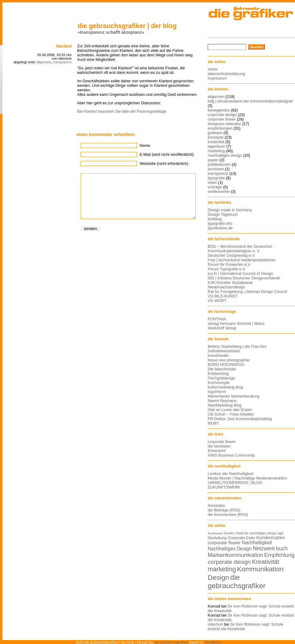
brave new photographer (229, 360)
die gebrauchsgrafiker (172, 642)
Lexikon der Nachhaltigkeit (231, 474)
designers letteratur (224, 124)
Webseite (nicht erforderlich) (164, 163)
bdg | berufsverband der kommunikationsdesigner (250, 101)
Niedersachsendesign (227, 287)
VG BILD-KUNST (223, 296)
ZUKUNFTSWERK (224, 487)
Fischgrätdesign (221, 378)
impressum (217, 78)
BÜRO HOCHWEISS (226, 364)
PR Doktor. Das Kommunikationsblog (240, 419)
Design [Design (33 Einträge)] (218, 577)
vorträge (215, 187)
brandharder (218, 355)
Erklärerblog (218, 374)
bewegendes (219, 110)
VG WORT (217, 301)
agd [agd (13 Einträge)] (280, 533)
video (212, 182)
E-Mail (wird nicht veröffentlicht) (167, 154)
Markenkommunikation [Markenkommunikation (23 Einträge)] (235, 555)
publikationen (219, 164)
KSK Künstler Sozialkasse (230, 283)
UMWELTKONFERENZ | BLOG (235, 483)
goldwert (215, 133)
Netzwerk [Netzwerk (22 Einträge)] (264, 548)
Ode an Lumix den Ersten (230, 410)
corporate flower (222, 119)
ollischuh (215, 624)
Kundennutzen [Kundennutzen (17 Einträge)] (270, 538)
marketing (216, 151)
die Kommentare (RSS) (228, 515)
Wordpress (213, 642)
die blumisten (219, 446)
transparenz (62, 62)
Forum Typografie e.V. (227, 269)
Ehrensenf (217, 451)
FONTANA (217, 319)
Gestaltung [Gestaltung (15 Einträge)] (217, 538)
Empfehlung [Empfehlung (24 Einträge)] (279, 555)
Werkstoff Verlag (222, 328)
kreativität (216, 142)
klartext (64, 46)
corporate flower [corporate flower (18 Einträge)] (224, 543)
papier (213, 160)
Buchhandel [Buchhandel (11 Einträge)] (215, 533)
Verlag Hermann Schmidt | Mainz (236, 324)
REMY (213, 423)
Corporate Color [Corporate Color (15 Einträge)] (241, 538)
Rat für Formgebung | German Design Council (247, 292)
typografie (216, 178)
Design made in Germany (230, 210)
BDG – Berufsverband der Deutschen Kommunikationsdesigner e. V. (240, 249)
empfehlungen (220, 128)
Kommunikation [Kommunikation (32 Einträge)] (260, 569)
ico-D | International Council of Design (240, 273)
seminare (216, 169)
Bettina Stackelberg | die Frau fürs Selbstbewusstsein (237, 349)
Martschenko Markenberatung (234, 396)
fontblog (215, 219)
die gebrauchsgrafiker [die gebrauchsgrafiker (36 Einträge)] (237, 581)
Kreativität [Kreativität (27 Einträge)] (266, 562)
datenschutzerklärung (226, 74)
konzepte (216, 137)
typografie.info (220, 223)
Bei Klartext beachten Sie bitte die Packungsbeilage (122, 111)
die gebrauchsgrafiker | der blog (127, 26)
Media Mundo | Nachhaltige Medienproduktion (247, 478)
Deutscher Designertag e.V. (231, 255)
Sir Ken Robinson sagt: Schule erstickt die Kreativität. (245, 627)
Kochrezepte (219, 383)
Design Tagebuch (223, 214)
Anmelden (216, 506)
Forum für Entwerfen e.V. (229, 264)
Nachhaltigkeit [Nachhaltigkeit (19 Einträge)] (257, 543)
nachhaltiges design (225, 155)
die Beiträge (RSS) (224, 510)
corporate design (222, 115)
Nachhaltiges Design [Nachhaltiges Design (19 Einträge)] (230, 549)
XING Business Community (231, 455)
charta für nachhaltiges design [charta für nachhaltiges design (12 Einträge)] (256, 533)
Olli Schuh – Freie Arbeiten (231, 414)
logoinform (217, 392)
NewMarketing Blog (225, 405)
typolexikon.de (220, 228)
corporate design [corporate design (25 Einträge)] (229, 562)
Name (145, 145)
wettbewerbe (219, 192)
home (213, 69)
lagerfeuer (216, 146)
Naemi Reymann (222, 401)
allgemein (44, 62)
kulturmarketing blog (225, 387)
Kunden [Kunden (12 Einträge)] (229, 533)
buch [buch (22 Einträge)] (282, 548)
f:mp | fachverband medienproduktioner (242, 260)
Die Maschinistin (222, 369)
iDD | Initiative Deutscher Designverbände (244, 278)
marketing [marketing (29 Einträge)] (222, 569)
